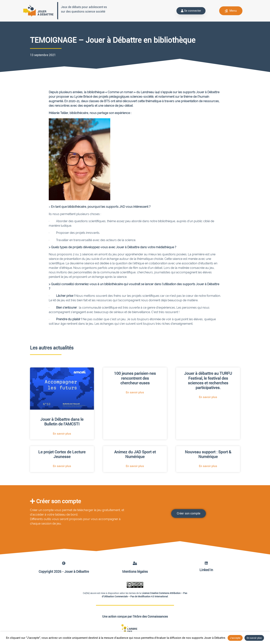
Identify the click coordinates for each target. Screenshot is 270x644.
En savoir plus (254, 638)
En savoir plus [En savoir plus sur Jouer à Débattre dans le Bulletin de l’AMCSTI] (62, 434)
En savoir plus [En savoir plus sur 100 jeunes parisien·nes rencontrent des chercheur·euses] (135, 392)
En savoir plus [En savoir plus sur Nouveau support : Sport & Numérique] (208, 466)
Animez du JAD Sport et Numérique (135, 454)
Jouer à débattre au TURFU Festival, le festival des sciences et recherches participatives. (208, 381)
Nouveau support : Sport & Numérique (208, 454)
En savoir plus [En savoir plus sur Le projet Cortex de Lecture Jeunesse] (62, 466)
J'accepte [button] (235, 638)
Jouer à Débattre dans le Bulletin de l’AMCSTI (62, 422)
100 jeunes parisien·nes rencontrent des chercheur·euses (135, 378)
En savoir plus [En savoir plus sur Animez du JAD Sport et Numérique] (135, 466)
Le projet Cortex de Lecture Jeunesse (62, 454)
